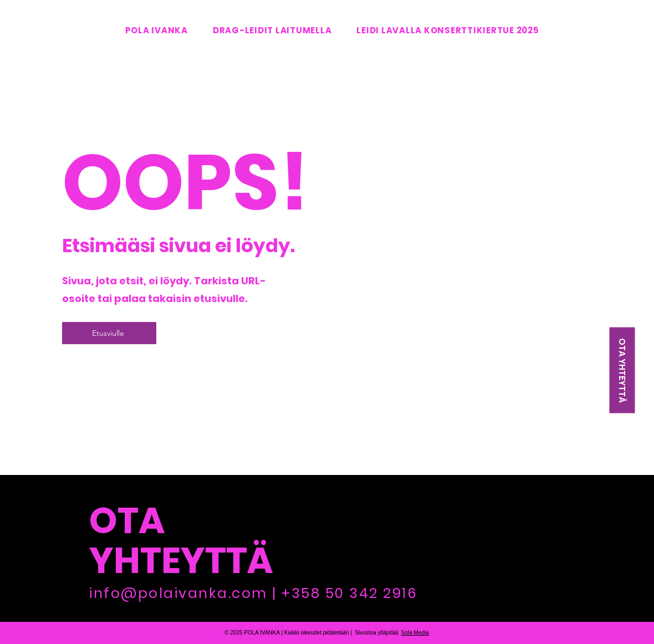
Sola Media (415, 633)
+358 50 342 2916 (349, 593)
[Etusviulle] (109, 333)
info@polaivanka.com (178, 593)
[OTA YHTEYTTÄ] (622, 370)
